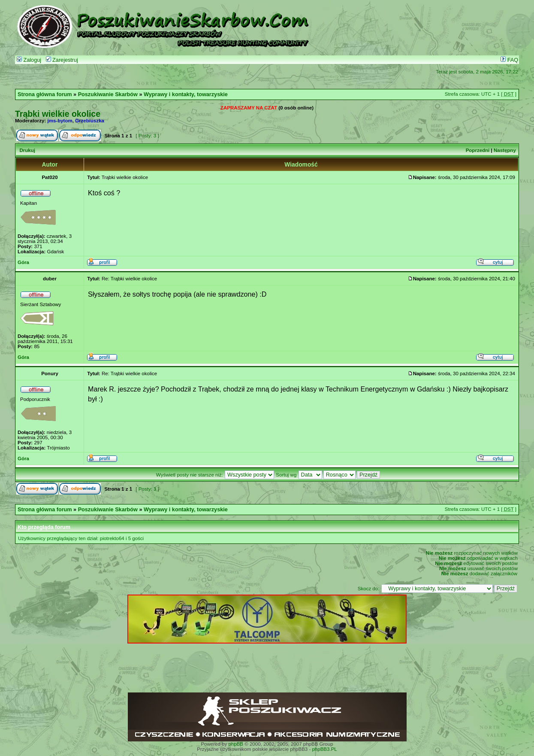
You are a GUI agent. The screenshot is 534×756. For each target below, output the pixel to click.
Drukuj (27, 150)
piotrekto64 (112, 538)
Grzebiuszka (90, 121)
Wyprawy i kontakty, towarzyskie (186, 94)
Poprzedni (478, 150)
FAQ (509, 60)
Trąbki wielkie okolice (58, 114)
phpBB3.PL (324, 749)
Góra (23, 262)
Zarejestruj (62, 60)
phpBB (236, 744)
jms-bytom (60, 121)
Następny (505, 150)
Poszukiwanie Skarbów (108, 94)
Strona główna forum (45, 94)
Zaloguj (29, 60)
